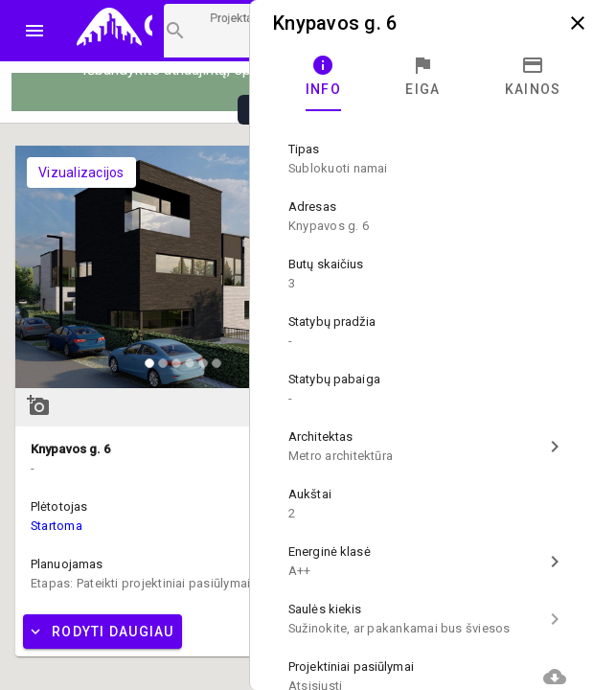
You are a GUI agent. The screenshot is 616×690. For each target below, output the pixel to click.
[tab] (323, 77)
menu (34, 31)
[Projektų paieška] (208, 31)
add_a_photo (38, 405)
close (578, 23)
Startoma (57, 526)
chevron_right (555, 447)
